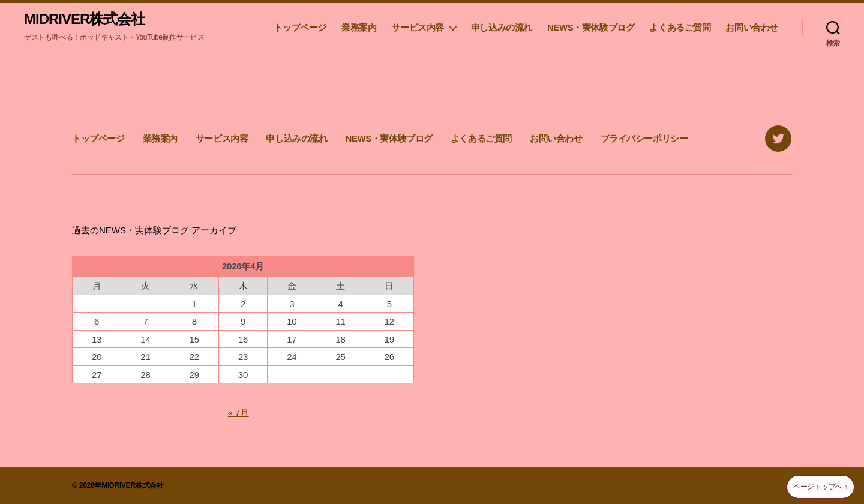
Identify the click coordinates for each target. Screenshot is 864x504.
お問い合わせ (752, 27)
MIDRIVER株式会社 (84, 19)
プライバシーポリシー (644, 138)
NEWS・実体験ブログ (591, 27)
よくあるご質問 (680, 27)
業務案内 (359, 27)
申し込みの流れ (502, 27)
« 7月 (238, 412)
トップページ (300, 27)
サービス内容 (418, 27)
